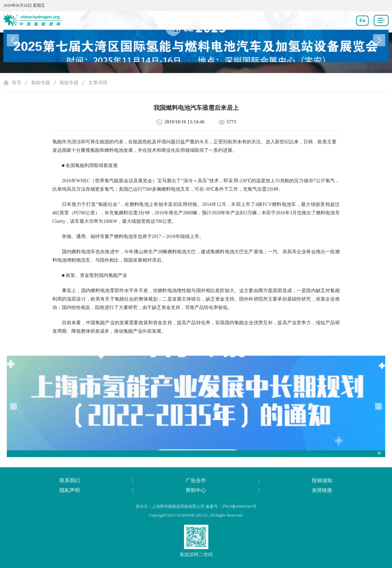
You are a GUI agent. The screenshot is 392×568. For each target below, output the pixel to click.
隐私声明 (70, 490)
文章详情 (98, 83)
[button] (379, 40)
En (362, 20)
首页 (17, 83)
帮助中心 (196, 490)
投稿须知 (322, 480)
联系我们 (70, 480)
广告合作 (196, 480)
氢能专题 (41, 83)
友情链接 (322, 490)
